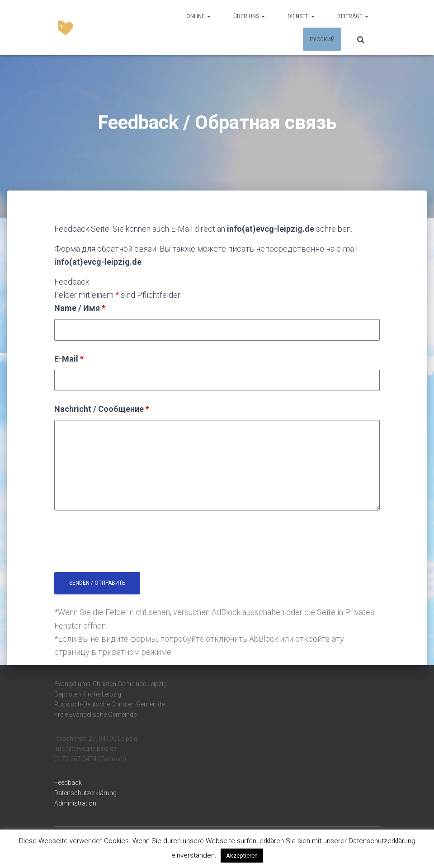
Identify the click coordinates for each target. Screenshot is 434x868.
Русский (322, 39)
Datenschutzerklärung (85, 793)
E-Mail (69, 359)
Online (198, 16)
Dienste (301, 16)
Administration (75, 803)
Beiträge (353, 16)
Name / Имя (80, 308)
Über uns (249, 16)
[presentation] (123, 543)
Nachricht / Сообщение (102, 409)
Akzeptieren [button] (242, 856)
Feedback (68, 782)
